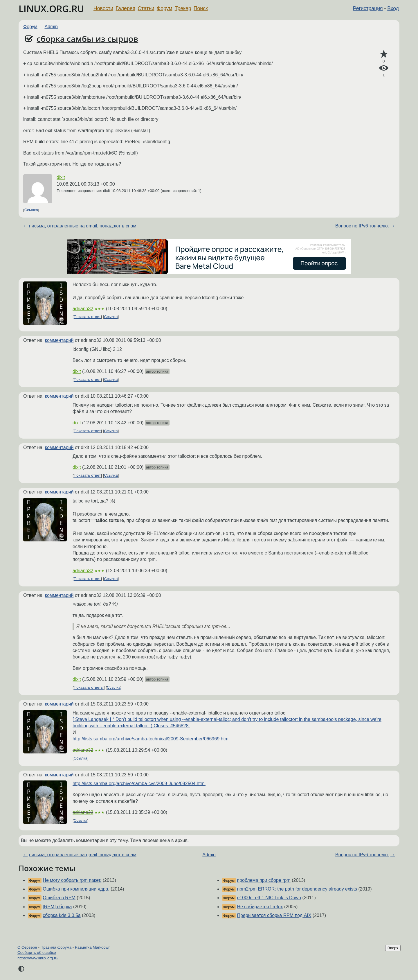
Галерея (126, 8)
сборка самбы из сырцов (87, 39)
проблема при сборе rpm (264, 880)
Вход (393, 8)
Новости (103, 8)
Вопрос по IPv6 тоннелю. (362, 226)
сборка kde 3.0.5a (62, 915)
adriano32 (83, 309)
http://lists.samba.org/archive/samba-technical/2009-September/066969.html (151, 739)
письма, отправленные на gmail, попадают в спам (83, 226)
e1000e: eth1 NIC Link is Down (269, 898)
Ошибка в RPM (59, 898)
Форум (164, 8)
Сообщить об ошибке (37, 953)
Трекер (183, 8)
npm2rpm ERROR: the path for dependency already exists (297, 889)
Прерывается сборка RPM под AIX (274, 915)
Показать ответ (87, 317)
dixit (61, 177)
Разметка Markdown (93, 947)
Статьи (146, 8)
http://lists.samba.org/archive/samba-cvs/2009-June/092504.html (139, 784)
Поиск (201, 8)
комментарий (59, 340)
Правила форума (56, 947)
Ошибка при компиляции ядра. (76, 889)
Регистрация (368, 8)
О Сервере (27, 947)
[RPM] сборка (57, 907)
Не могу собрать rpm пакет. (72, 880)
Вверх (393, 948)
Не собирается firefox (260, 907)
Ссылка (31, 210)
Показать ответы (89, 688)
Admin (51, 27)
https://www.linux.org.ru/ (38, 958)
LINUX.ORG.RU (51, 9)
